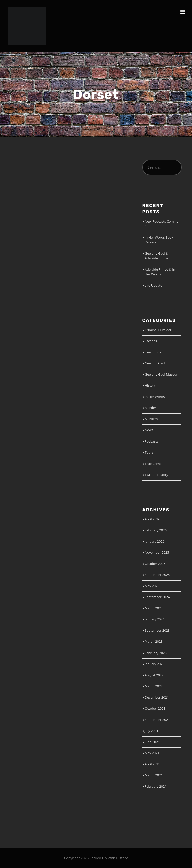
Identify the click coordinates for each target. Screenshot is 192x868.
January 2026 (155, 541)
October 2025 (155, 564)
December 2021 (157, 697)
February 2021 (156, 786)
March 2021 (154, 775)
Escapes (151, 341)
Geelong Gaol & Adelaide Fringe (157, 256)
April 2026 (153, 519)
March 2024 (154, 608)
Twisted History (157, 475)
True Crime (153, 464)
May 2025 (152, 586)
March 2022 (154, 686)
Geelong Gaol (155, 363)
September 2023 (157, 630)
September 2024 (157, 597)
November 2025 (157, 552)
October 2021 (155, 708)
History (150, 385)
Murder (151, 408)
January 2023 (155, 664)
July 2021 (152, 731)
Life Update (154, 285)
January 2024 (155, 619)
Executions (153, 352)
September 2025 (157, 575)
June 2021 (152, 742)
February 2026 (156, 530)
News (149, 430)
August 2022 (154, 675)
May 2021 (152, 753)
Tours (149, 452)
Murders (151, 419)
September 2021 (157, 720)
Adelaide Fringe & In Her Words (160, 272)
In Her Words (155, 397)
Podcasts (152, 441)
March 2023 (154, 641)
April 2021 (153, 764)
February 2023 (156, 653)
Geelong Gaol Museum (162, 374)
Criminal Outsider (158, 330)
